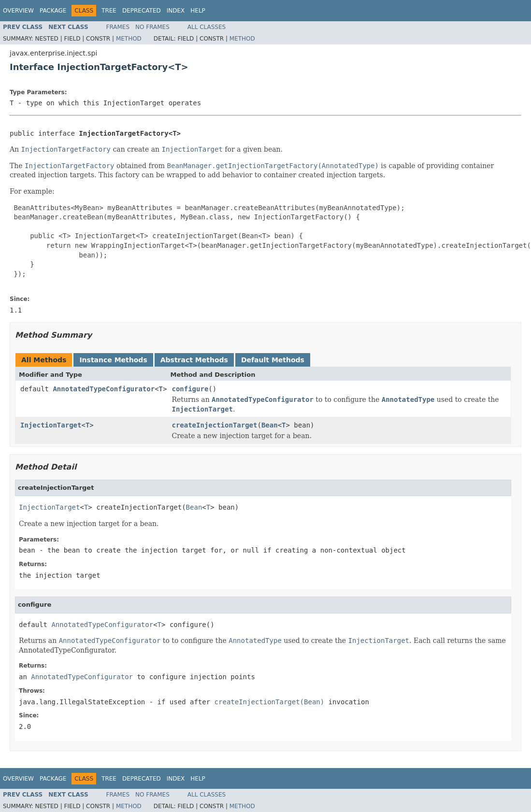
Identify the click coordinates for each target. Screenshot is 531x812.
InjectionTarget (51, 425)
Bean (270, 425)
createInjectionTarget (214, 425)
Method (129, 39)
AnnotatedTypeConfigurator (104, 389)
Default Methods (273, 360)
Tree (109, 11)
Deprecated (142, 11)
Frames (118, 27)
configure (190, 389)
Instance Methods (113, 360)
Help (198, 11)
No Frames (152, 27)
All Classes (207, 27)
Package (53, 11)
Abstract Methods (194, 360)
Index (176, 11)
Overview (18, 11)
